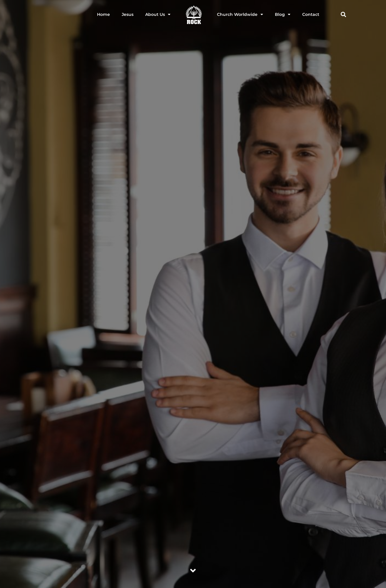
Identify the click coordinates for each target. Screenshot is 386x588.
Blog (283, 14)
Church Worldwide (240, 14)
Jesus (128, 14)
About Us (158, 14)
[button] (344, 15)
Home (103, 14)
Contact (311, 14)
